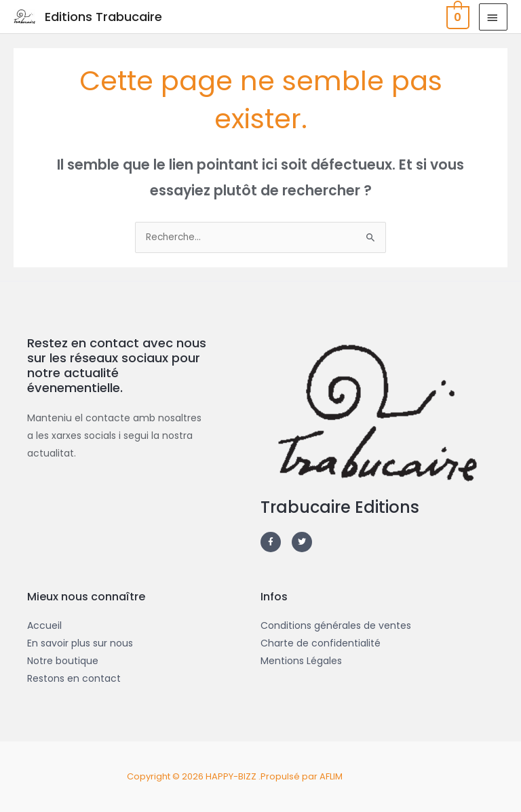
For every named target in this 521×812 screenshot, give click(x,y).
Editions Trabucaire (103, 17)
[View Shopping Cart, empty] (457, 17)
